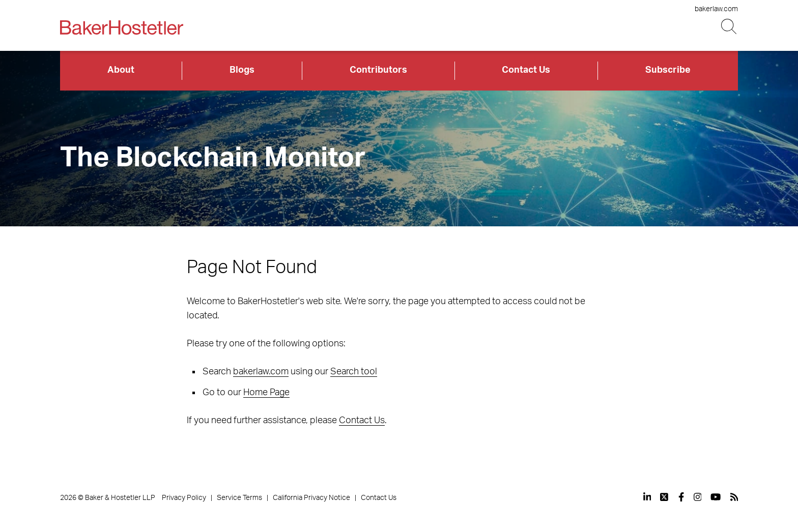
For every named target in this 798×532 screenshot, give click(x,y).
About (121, 70)
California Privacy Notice (311, 498)
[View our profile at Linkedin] (647, 497)
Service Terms (239, 498)
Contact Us (526, 70)
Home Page (266, 393)
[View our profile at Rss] (734, 497)
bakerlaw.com (716, 9)
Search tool (354, 372)
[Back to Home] (122, 27)
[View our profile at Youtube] (716, 497)
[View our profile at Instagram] (698, 497)
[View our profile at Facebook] (681, 497)
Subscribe (668, 70)
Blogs (242, 70)
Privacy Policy (184, 498)
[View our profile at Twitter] (665, 497)
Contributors (378, 70)
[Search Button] (730, 27)
